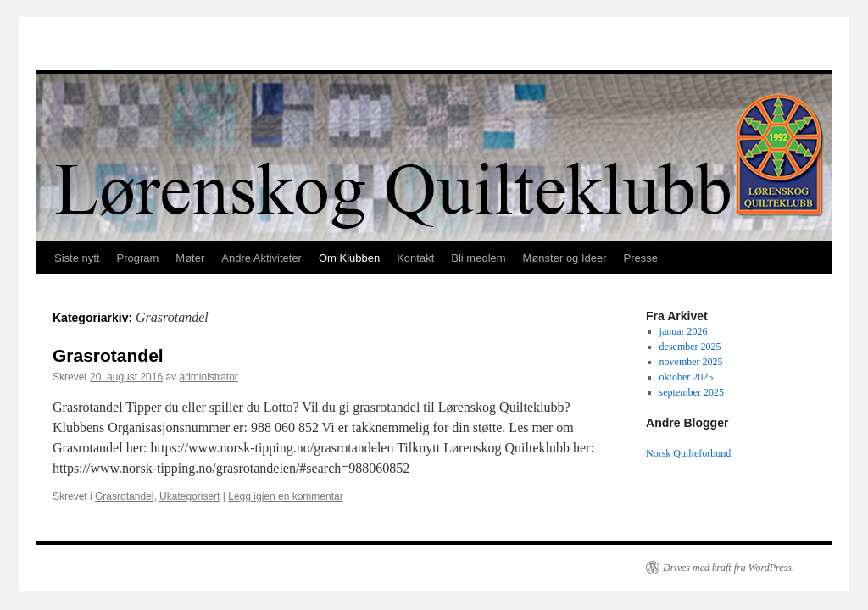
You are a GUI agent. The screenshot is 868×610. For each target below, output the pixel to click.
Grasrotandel (108, 355)
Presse (641, 258)
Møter (190, 258)
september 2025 (692, 392)
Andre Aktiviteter (262, 258)
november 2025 (691, 362)
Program (137, 258)
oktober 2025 (687, 377)
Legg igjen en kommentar (285, 496)
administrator (208, 377)
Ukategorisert (189, 496)
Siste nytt (77, 258)
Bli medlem (478, 258)
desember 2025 (690, 347)
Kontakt (415, 258)
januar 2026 (684, 331)
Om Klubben (349, 258)
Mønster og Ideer (565, 258)
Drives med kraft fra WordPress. (729, 568)
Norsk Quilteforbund (690, 453)
